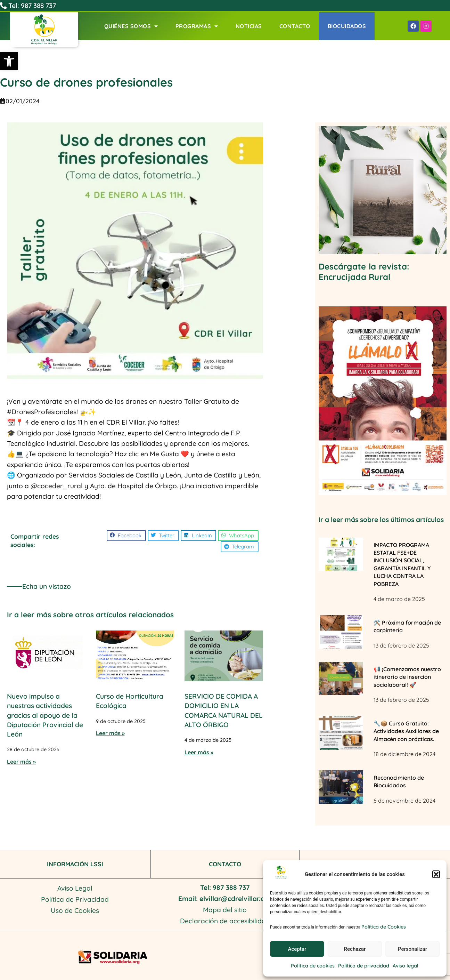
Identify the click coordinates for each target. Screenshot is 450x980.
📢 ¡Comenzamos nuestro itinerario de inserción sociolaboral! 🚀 (407, 677)
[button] (9, 61)
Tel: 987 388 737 (28, 6)
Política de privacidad (364, 966)
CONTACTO (225, 864)
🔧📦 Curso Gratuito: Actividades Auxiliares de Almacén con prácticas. (406, 731)
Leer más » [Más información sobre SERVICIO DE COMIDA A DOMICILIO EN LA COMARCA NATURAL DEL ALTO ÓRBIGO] (199, 752)
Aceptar (297, 949)
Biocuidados (347, 26)
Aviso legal (406, 966)
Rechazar (355, 949)
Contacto (295, 26)
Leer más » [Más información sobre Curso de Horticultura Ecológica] (110, 733)
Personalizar (412, 949)
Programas (197, 26)
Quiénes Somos (131, 26)
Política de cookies (313, 966)
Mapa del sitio (225, 910)
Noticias (249, 26)
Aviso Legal (75, 888)
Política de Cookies (384, 927)
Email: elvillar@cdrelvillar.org (225, 899)
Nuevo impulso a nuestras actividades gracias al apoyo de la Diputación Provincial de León (45, 715)
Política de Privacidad (75, 899)
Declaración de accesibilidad (225, 921)
